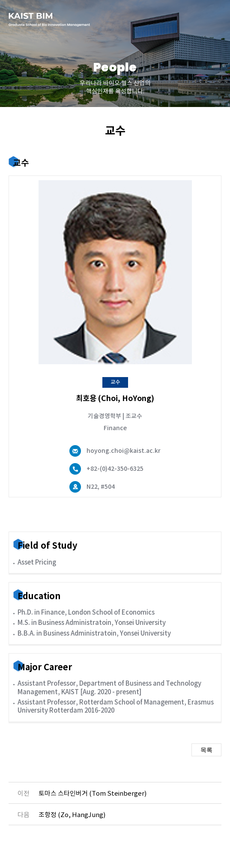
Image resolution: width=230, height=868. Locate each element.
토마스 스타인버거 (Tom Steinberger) (93, 794)
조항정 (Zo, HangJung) (72, 815)
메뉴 (211, 19)
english (185, 19)
